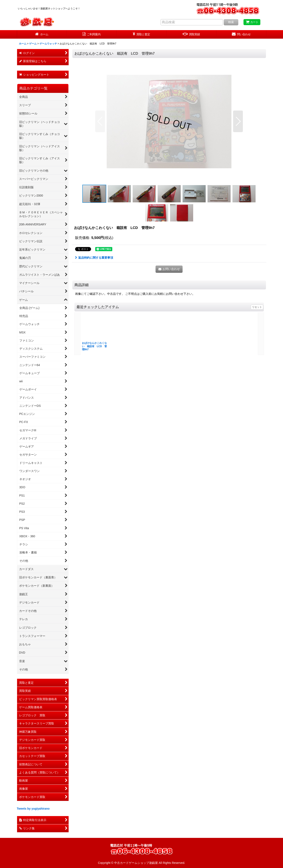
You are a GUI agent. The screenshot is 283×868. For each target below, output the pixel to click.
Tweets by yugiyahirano (33, 809)
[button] (100, 121)
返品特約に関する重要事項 (94, 258)
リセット (257, 307)
